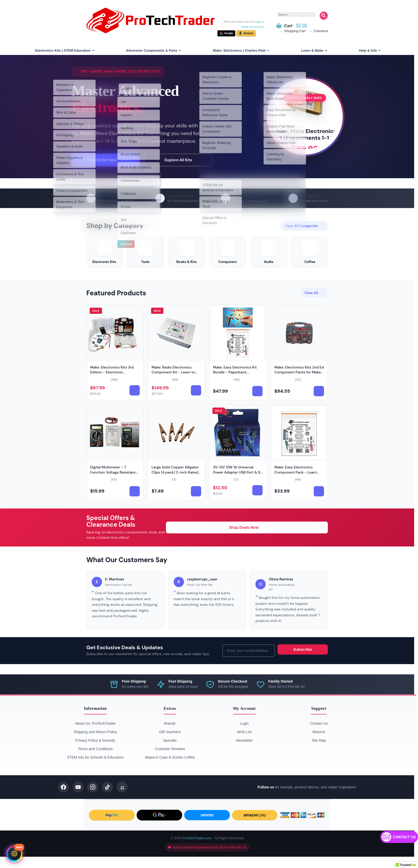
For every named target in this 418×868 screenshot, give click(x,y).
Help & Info (368, 50)
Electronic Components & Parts (152, 50)
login (258, 22)
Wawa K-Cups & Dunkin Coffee (170, 769)
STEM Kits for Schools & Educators (95, 769)
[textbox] (296, 15)
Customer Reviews (170, 760)
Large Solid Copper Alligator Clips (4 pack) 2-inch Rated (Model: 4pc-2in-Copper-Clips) (175, 486)
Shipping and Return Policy (95, 743)
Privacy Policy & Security (95, 752)
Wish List (244, 743)
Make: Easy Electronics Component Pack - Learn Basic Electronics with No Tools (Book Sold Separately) (299, 486)
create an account (252, 27)
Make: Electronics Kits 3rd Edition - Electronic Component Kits (112, 384)
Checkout (321, 31)
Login (244, 735)
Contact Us (319, 735)
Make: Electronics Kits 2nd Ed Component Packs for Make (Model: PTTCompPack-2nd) (299, 384)
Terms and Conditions (95, 760)
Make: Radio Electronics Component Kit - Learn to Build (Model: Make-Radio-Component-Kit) (174, 386)
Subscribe (303, 661)
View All (314, 304)
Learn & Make (312, 50)
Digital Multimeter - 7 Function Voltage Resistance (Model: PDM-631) (114, 483)
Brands (170, 735)
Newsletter (244, 752)
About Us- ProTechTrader (95, 735)
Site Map (319, 752)
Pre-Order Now (105, 163)
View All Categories (304, 231)
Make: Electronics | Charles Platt (239, 50)
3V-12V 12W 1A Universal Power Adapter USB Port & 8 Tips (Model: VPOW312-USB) (237, 483)
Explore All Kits (175, 163)
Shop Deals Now (247, 539)
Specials (170, 752)
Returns (319, 743)
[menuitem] (64, 50)
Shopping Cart (295, 31)
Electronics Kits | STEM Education (63, 50)
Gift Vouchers (170, 743)
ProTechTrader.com (197, 849)
